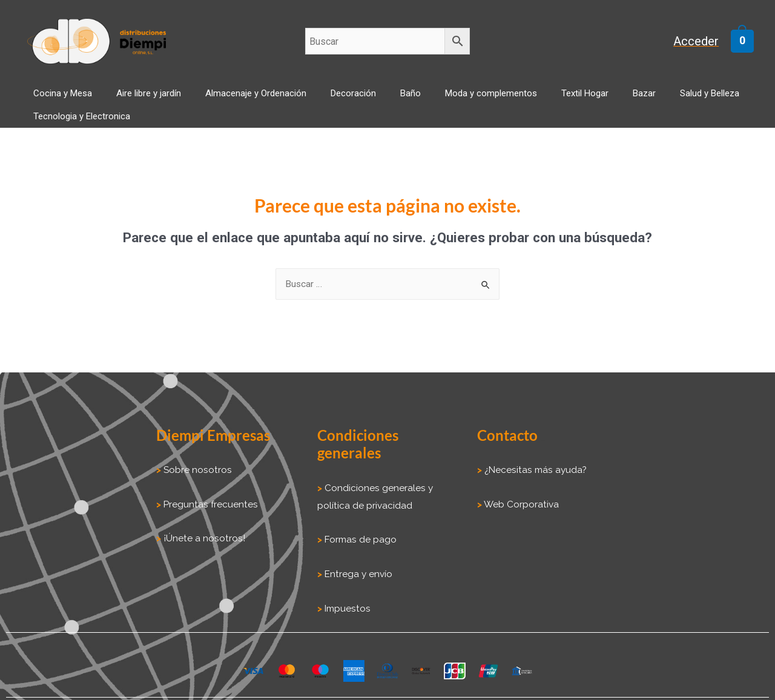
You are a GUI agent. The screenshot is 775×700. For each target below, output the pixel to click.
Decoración (312, 101)
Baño (357, 101)
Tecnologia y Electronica (698, 101)
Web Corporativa (520, 494)
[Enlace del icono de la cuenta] (703, 41)
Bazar (555, 101)
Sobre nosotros (196, 460)
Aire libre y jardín (132, 101)
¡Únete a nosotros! (201, 527)
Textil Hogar (507, 101)
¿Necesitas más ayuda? (533, 460)
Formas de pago (360, 528)
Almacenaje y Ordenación (227, 101)
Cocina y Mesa (58, 101)
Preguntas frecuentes (208, 494)
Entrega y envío (358, 562)
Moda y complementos (426, 101)
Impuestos (345, 596)
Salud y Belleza (608, 101)
